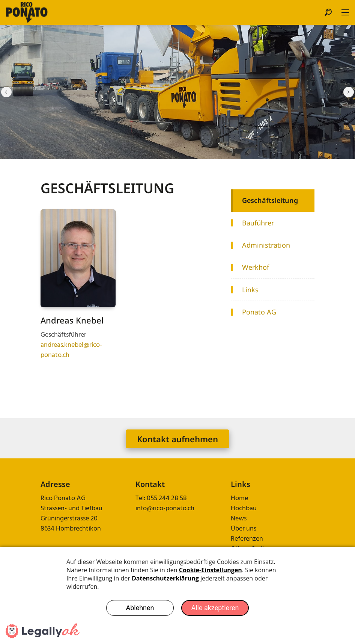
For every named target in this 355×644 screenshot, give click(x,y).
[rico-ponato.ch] (27, 13)
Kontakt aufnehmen (177, 439)
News (239, 519)
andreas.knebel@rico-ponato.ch (71, 350)
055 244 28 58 (167, 498)
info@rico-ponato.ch (165, 509)
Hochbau (244, 509)
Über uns (244, 529)
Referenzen (247, 539)
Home (239, 498)
